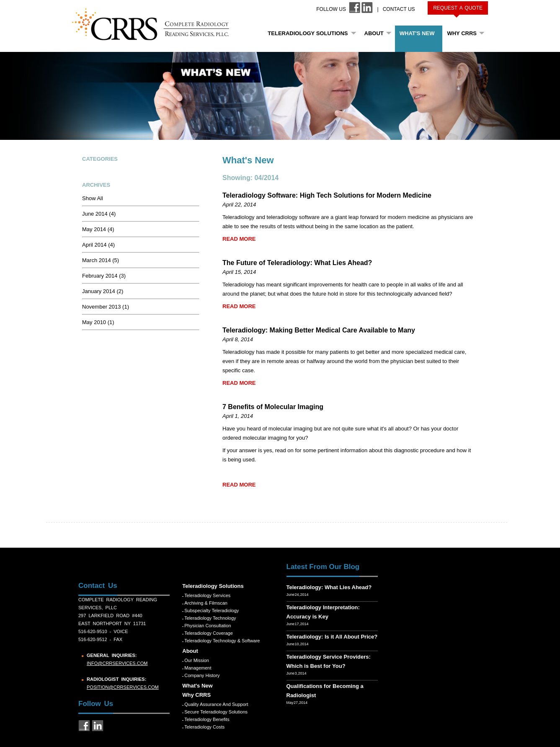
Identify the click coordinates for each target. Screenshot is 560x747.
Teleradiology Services (207, 595)
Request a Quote (458, 8)
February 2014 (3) (104, 276)
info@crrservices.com (117, 663)
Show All (93, 198)
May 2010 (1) (98, 322)
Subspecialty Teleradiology (212, 610)
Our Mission (197, 660)
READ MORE (239, 239)
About (374, 33)
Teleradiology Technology (210, 618)
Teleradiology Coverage (209, 633)
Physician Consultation (208, 626)
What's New (417, 33)
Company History (202, 675)
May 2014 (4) (98, 229)
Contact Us (399, 9)
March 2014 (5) (101, 260)
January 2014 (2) (103, 291)
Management (198, 668)
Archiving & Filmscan (206, 603)
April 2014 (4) (98, 245)
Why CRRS (462, 33)
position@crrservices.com (123, 687)
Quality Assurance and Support (216, 704)
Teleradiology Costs (204, 727)
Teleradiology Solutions (308, 33)
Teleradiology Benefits (207, 719)
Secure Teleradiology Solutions (216, 712)
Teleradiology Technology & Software (222, 641)
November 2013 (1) (106, 307)
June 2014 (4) (99, 214)
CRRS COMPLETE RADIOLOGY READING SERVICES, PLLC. (155, 24)
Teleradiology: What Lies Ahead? (329, 587)
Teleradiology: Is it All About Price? (332, 637)
